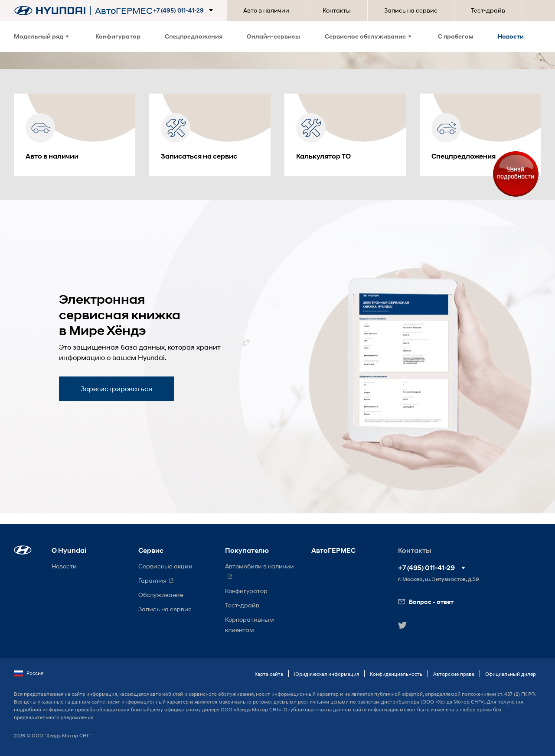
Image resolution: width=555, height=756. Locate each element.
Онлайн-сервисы (273, 36)
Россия (29, 673)
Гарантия (152, 580)
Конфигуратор (118, 36)
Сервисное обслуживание (368, 36)
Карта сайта (269, 674)
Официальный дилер (511, 674)
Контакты (337, 10)
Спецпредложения (194, 36)
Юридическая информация (326, 674)
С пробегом (456, 36)
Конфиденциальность (396, 674)
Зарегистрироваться (116, 388)
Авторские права (454, 674)
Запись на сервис (411, 10)
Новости (511, 36)
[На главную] (50, 11)
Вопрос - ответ (426, 602)
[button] (185, 10)
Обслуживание (161, 595)
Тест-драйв (488, 10)
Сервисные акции (165, 566)
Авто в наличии (266, 10)
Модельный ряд (41, 36)
